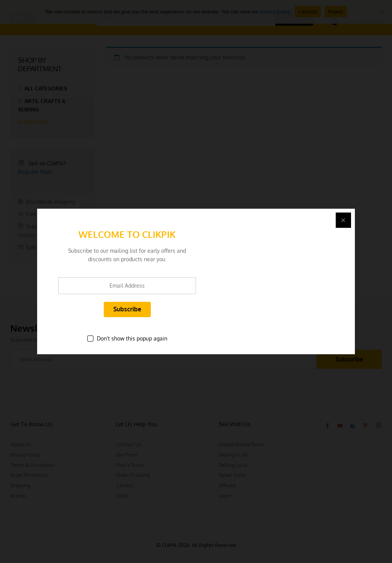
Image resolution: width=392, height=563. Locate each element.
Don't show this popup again (132, 338)
